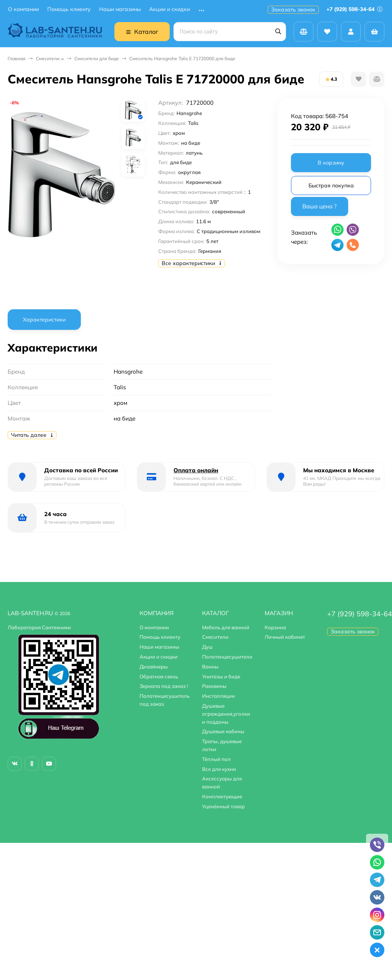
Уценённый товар (223, 806)
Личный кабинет (285, 637)
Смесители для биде (97, 58)
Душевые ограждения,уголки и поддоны (226, 714)
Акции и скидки (169, 9)
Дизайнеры (154, 667)
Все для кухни (219, 769)
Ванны (210, 667)
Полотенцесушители (227, 657)
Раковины (214, 686)
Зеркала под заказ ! (164, 686)
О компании (23, 9)
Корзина (275, 627)
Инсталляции (218, 696)
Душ (207, 647)
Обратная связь (159, 676)
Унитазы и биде (221, 676)
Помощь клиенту (69, 9)
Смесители (48, 58)
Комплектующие (222, 796)
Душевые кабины (223, 731)
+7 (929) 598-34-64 (354, 9)
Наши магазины (120, 9)
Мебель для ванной (226, 627)
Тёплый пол (216, 759)
